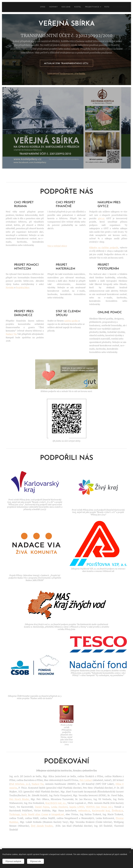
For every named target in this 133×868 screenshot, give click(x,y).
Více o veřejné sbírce (57, 246)
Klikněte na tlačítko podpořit (104, 248)
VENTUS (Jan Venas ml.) (99, 807)
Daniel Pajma (42, 807)
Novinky (10, 288)
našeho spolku (71, 321)
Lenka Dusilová (59, 807)
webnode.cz (84, 811)
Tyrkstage (15, 815)
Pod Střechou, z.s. (20, 784)
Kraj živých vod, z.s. (56, 803)
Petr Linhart (86, 780)
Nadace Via (11, 334)
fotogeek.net (58, 815)
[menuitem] (34, 7)
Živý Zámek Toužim (42, 826)
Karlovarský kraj (101, 811)
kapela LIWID (77, 807)
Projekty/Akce (23, 288)
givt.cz (101, 218)
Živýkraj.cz (117, 811)
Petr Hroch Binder (19, 799)
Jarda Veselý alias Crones (35, 815)
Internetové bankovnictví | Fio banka (66, 74)
